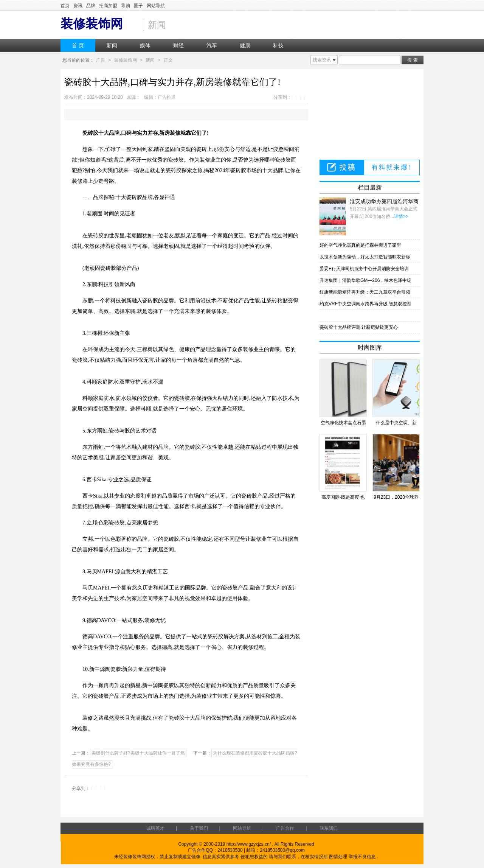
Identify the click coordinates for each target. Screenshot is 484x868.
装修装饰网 (126, 60)
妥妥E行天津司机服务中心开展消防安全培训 (364, 269)
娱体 (145, 45)
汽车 (212, 45)
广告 (101, 60)
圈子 (138, 6)
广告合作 (285, 828)
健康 (245, 45)
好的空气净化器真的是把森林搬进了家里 (360, 245)
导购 (126, 6)
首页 (65, 6)
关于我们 (199, 828)
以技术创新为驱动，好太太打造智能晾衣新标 (365, 257)
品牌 (91, 6)
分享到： (282, 97)
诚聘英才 (155, 828)
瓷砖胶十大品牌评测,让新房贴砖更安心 (359, 327)
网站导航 (156, 6)
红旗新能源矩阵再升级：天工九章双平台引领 (365, 292)
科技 (278, 45)
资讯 (78, 6)
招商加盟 (108, 6)
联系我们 (329, 828)
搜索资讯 (322, 60)
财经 (178, 45)
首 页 (78, 45)
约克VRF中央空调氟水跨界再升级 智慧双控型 (365, 304)
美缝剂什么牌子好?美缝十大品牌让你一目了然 (138, 753)
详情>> (401, 216)
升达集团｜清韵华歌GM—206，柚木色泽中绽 (365, 280)
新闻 (112, 45)
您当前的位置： (78, 60)
